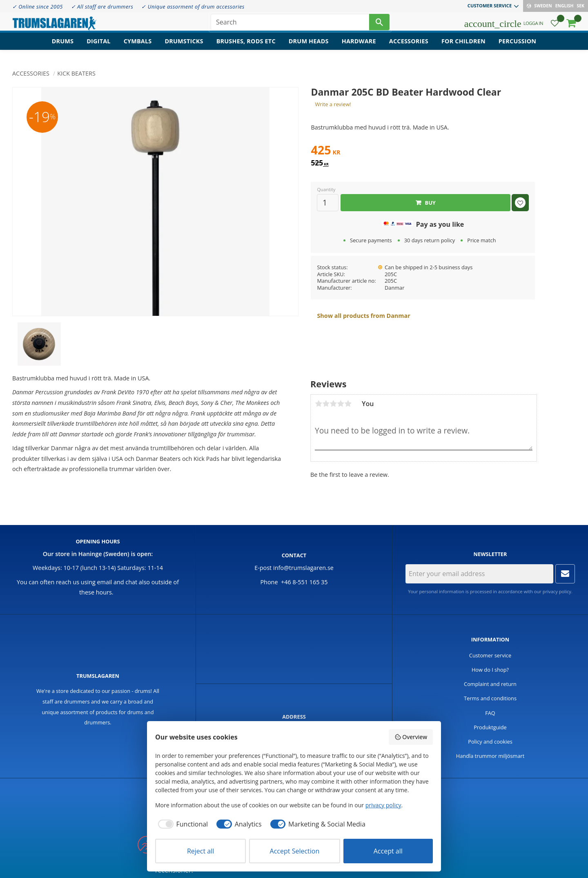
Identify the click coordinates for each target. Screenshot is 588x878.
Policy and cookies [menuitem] (490, 742)
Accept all (388, 851)
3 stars (333, 404)
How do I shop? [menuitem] (490, 670)
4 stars (341, 404)
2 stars (326, 404)
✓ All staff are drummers (102, 7)
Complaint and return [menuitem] (490, 684)
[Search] (379, 25)
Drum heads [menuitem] (309, 47)
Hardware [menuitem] (359, 47)
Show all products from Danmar (363, 316)
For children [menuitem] (463, 47)
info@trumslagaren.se (303, 568)
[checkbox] (182, 824)
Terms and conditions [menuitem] (490, 698)
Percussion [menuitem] (517, 47)
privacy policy (557, 591)
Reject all (200, 851)
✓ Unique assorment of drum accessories (193, 7)
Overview (411, 737)
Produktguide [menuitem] (490, 727)
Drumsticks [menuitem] (184, 47)
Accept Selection (295, 851)
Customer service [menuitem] (490, 6)
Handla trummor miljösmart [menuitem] (490, 756)
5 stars (348, 404)
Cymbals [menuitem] (138, 47)
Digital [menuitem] (98, 47)
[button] (555, 27)
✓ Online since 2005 (38, 7)
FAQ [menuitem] (490, 713)
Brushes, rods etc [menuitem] (246, 47)
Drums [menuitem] (63, 47)
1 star (318, 404)
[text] (423, 151)
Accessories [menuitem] (409, 47)
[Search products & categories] (290, 25)
